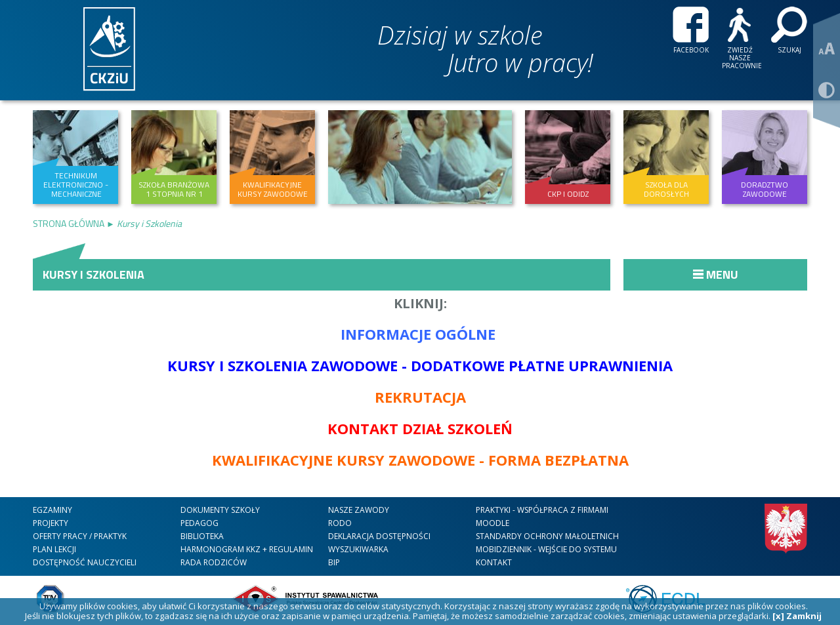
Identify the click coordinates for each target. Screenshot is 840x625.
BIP (334, 562)
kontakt (494, 562)
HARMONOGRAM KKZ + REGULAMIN (247, 549)
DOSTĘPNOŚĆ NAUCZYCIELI (85, 562)
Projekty (51, 523)
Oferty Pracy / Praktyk (80, 536)
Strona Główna (70, 223)
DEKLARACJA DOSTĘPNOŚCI (379, 536)
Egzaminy (52, 510)
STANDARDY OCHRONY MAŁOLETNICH (547, 536)
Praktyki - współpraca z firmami (542, 510)
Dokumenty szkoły (220, 510)
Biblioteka (202, 536)
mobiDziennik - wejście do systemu (546, 549)
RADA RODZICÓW (214, 562)
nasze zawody (359, 510)
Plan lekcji (54, 549)
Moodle (493, 523)
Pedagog (199, 523)
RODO (340, 523)
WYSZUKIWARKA (358, 549)
